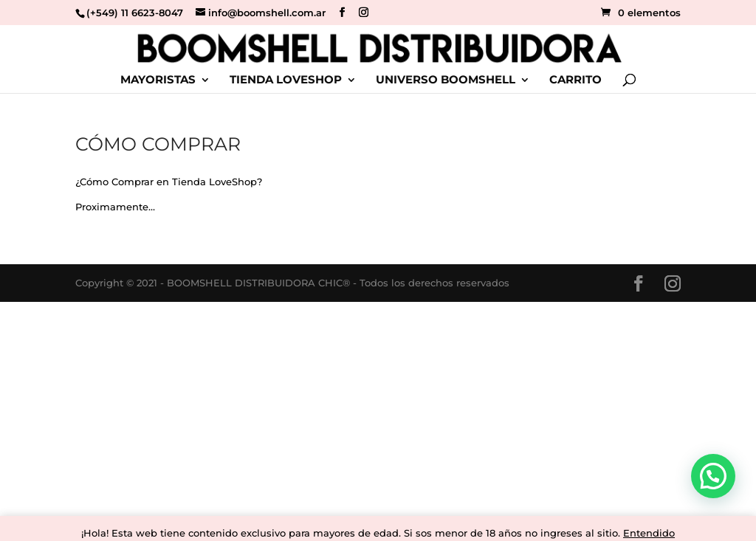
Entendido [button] (649, 533)
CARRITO (575, 80)
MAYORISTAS (158, 80)
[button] (713, 476)
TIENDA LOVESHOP (286, 80)
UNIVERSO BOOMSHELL (446, 80)
